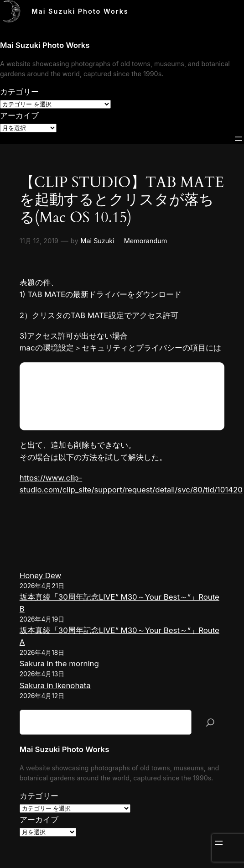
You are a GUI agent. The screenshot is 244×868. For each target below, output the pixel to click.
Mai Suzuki (98, 241)
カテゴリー (19, 92)
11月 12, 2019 (39, 241)
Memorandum (146, 241)
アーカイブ (19, 115)
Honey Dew (40, 575)
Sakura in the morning (59, 664)
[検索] (210, 722)
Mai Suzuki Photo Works (80, 11)
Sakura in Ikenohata (55, 685)
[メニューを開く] (239, 139)
